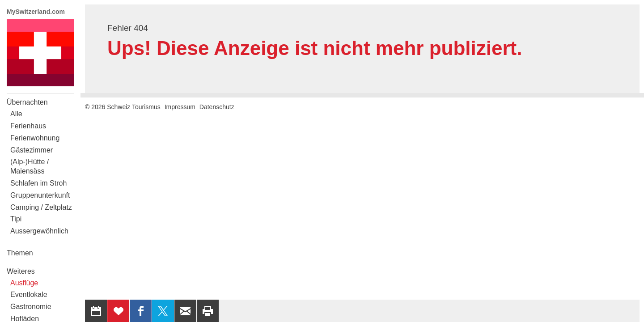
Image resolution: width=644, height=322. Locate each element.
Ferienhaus (28, 126)
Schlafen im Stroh (38, 183)
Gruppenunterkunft (40, 195)
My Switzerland (40, 53)
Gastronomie (31, 307)
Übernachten (27, 102)
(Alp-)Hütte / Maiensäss (30, 166)
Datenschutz (217, 107)
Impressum (180, 107)
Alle (16, 114)
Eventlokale (29, 294)
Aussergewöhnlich (39, 231)
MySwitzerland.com (36, 12)
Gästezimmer (32, 150)
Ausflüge (24, 283)
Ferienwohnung (35, 138)
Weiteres (21, 271)
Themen (20, 253)
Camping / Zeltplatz (41, 207)
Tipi (16, 219)
